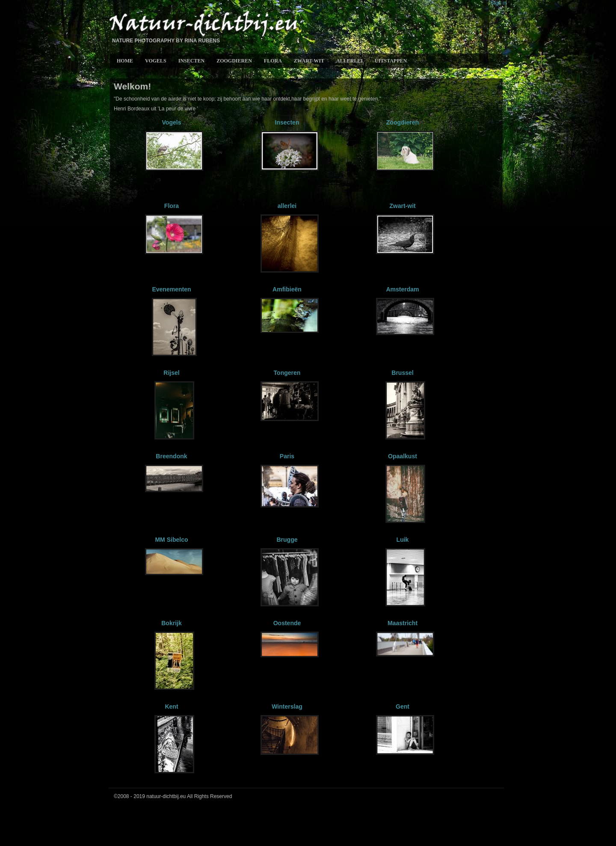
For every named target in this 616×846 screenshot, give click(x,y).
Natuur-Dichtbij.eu (203, 24)
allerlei (349, 61)
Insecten (191, 61)
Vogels (156, 61)
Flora (273, 61)
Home (125, 61)
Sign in (499, 3)
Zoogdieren (234, 61)
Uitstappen (391, 61)
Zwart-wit (309, 61)
